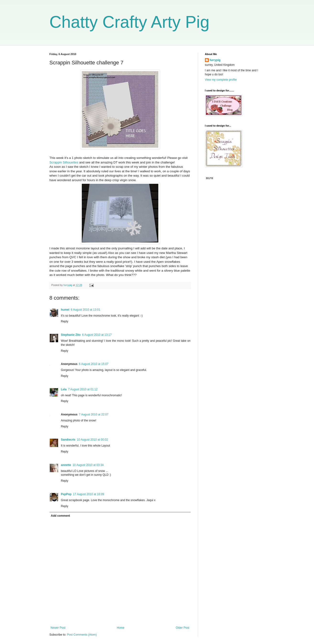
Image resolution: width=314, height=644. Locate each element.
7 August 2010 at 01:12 (83, 389)
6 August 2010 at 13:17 (97, 335)
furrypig (215, 60)
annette (66, 465)
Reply (65, 321)
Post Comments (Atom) (82, 635)
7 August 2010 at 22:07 (94, 414)
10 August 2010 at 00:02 (92, 440)
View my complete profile (221, 80)
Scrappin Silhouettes (64, 162)
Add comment (61, 516)
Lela (64, 389)
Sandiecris (68, 440)
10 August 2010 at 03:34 (88, 465)
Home (121, 628)
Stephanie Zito (71, 335)
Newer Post (58, 628)
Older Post (183, 628)
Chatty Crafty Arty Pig (129, 22)
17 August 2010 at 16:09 (88, 494)
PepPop (66, 494)
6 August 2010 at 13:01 (85, 310)
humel (65, 310)
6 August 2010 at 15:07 (94, 364)
